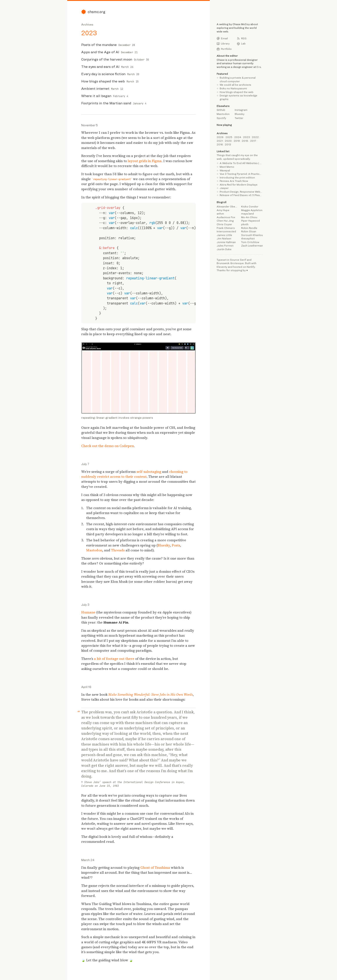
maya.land (247, 214)
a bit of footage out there (114, 659)
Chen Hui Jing (225, 221)
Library (223, 44)
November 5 (90, 125)
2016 (220, 144)
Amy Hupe (223, 210)
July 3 (85, 605)
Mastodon (94, 550)
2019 (237, 141)
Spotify (221, 118)
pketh (245, 224)
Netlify (251, 267)
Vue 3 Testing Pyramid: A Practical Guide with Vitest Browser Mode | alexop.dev (241, 174)
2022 (255, 137)
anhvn (220, 214)
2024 (238, 137)
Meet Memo (227, 167)
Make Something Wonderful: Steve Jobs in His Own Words (151, 695)
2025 (229, 137)
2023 (247, 137)
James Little (224, 235)
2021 (220, 141)
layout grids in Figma (145, 161)
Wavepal (225, 170)
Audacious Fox (226, 217)
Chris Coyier (224, 224)
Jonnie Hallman (226, 242)
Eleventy (222, 267)
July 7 (85, 464)
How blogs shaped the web (237, 92)
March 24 (88, 860)
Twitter (239, 118)
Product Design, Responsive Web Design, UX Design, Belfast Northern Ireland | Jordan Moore (241, 192)
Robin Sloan (249, 231)
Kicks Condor (250, 206)
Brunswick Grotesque (230, 263)
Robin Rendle (249, 228)
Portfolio (224, 49)
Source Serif (238, 260)
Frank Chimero (226, 228)
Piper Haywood (250, 221)
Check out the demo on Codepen (108, 446)
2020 (228, 141)
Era (259, 67)
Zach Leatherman (252, 246)
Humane (88, 612)
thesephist (248, 238)
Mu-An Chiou (249, 217)
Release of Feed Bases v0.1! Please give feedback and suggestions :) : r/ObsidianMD (241, 195)
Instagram (241, 110)
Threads (118, 550)
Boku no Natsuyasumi (233, 88)
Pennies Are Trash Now (234, 181)
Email (222, 38)
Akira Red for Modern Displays (239, 185)
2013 (228, 144)
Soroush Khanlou (252, 235)
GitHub (221, 110)
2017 (253, 141)
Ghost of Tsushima (155, 868)
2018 (245, 141)
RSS (242, 38)
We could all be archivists (235, 85)
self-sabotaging (149, 472)
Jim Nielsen (224, 238)
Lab (241, 44)
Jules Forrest (225, 246)
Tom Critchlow (250, 242)
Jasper (224, 188)
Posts (176, 545)
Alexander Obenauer (227, 206)
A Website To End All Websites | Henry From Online (241, 163)
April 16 (86, 687)
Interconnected (226, 231)
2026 (220, 137)
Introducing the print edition (237, 177)
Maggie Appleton (252, 210)
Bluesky (164, 545)
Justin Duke (224, 249)
